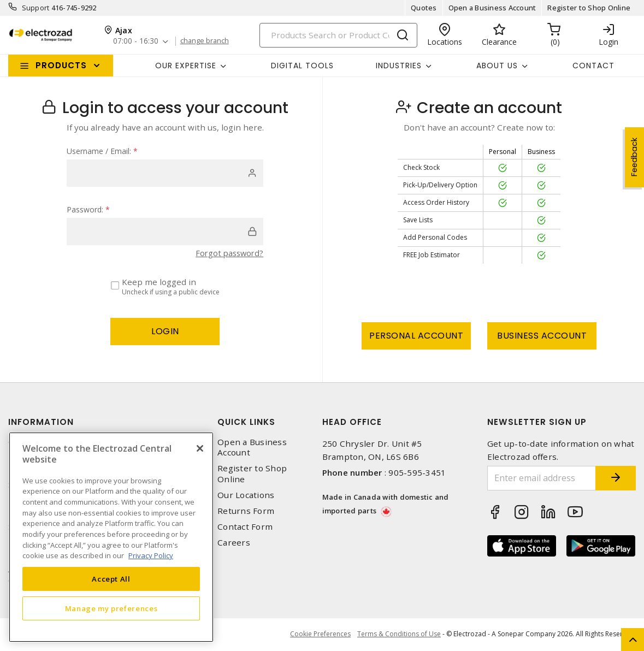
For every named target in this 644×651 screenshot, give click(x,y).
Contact (593, 66)
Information (41, 422)
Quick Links (246, 422)
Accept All (111, 579)
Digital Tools (302, 66)
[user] (165, 173)
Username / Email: (102, 151)
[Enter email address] (534, 478)
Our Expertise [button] (186, 66)
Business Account (542, 336)
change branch (206, 41)
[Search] (338, 35)
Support (36, 8)
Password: (88, 209)
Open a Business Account (492, 8)
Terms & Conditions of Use (399, 634)
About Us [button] (497, 66)
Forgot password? (228, 253)
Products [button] (61, 65)
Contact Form (245, 527)
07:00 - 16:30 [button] (136, 41)
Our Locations (246, 495)
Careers (234, 543)
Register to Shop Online (589, 8)
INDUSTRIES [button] (399, 66)
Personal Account (416, 336)
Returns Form (246, 511)
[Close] (200, 448)
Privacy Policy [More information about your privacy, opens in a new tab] (151, 555)
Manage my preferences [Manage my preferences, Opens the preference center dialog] (111, 608)
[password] (165, 232)
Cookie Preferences (319, 635)
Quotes (424, 8)
